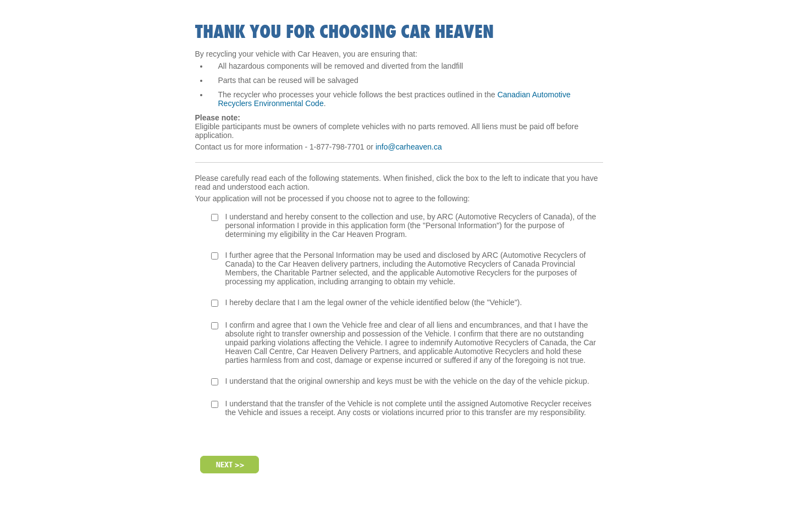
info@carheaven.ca (409, 147)
